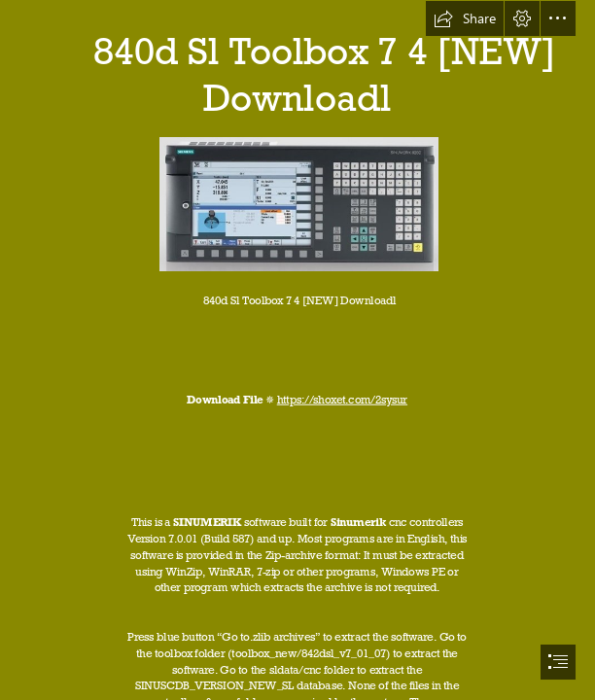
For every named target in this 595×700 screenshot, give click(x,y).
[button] (465, 18)
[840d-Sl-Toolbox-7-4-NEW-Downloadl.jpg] (298, 203)
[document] (297, 350)
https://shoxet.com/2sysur (342, 399)
